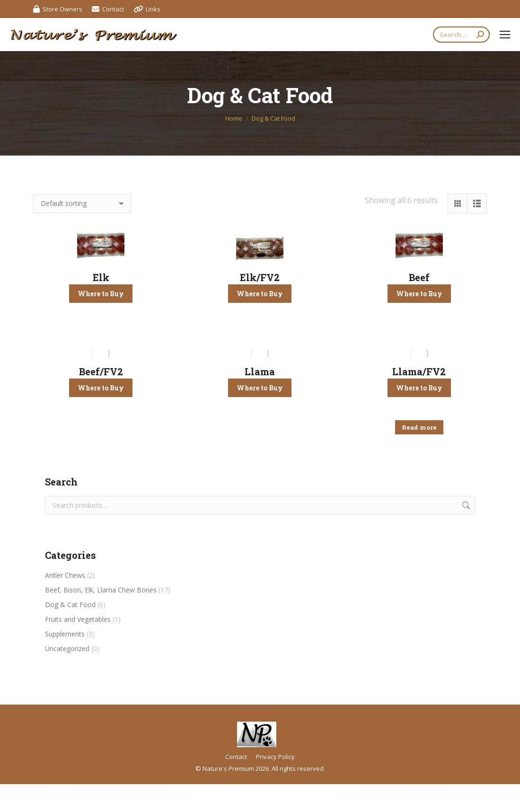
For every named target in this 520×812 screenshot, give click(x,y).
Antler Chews (65, 575)
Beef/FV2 (101, 371)
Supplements (65, 634)
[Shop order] (82, 203)
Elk (101, 277)
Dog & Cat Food (70, 605)
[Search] (461, 35)
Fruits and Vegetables (78, 619)
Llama (260, 371)
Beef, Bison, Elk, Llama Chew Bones (101, 590)
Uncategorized (67, 649)
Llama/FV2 (419, 371)
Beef (419, 277)
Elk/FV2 (260, 277)
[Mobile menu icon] (505, 35)
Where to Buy (101, 294)
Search (465, 505)
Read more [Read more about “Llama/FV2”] (419, 427)
